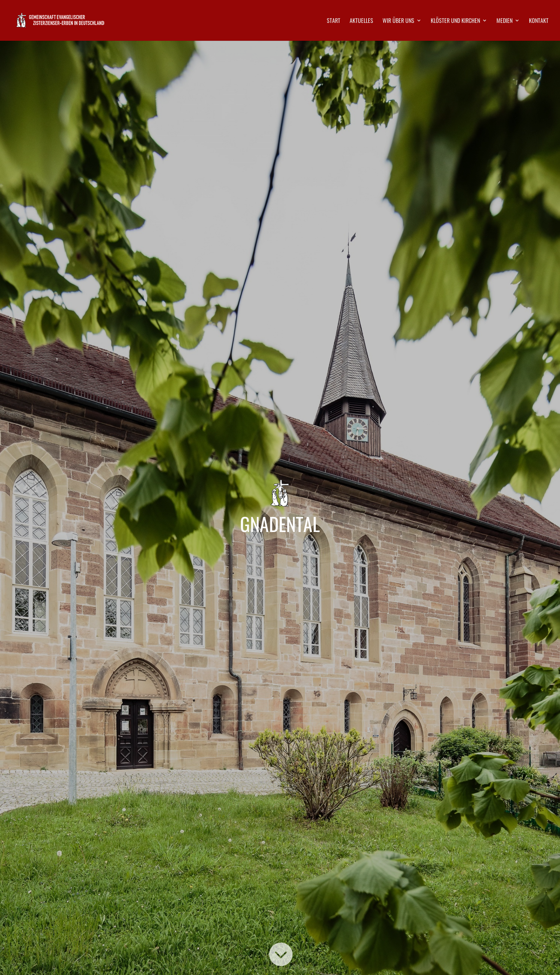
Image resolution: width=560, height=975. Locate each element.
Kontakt (539, 21)
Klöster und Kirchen (455, 21)
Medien (504, 21)
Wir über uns (398, 21)
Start (334, 21)
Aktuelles (361, 21)
